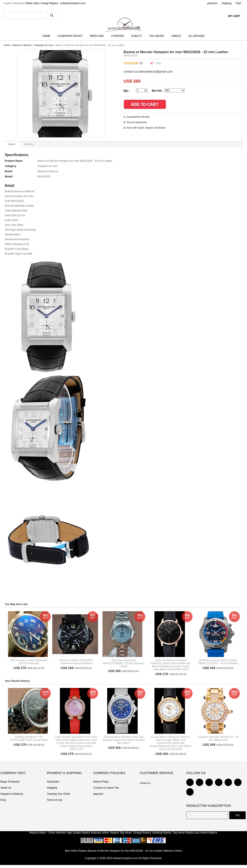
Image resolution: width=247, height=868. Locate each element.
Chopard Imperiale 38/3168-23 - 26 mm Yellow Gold (218, 739)
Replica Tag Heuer (121, 833)
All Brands (196, 36)
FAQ (3, 800)
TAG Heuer (157, 36)
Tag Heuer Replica (184, 833)
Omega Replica (142, 833)
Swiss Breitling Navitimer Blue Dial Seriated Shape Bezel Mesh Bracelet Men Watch (123, 740)
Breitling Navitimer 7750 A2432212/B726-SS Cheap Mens (29, 739)
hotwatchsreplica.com (125, 858)
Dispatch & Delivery (12, 794)
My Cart (234, 16)
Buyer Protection (10, 782)
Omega (176, 36)
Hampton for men (44, 45)
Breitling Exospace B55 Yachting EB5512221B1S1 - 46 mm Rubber (218, 662)
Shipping (52, 788)
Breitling (97, 36)
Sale (157, 63)
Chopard (118, 36)
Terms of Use (55, 800)
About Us (6, 788)
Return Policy (101, 782)
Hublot (137, 36)
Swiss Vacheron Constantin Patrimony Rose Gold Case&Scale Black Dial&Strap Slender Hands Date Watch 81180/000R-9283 (171, 665)
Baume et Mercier (22, 45)
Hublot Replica (209, 833)
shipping (227, 3)
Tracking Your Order (58, 794)
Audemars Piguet (70, 36)
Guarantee (53, 782)
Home (46, 36)
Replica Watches (91, 833)
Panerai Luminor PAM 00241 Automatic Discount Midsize (76, 662)
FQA (238, 3)
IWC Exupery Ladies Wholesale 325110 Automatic (29, 662)
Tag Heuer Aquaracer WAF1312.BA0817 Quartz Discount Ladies (123, 663)
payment (212, 3)
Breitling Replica (162, 833)
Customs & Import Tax (106, 788)
